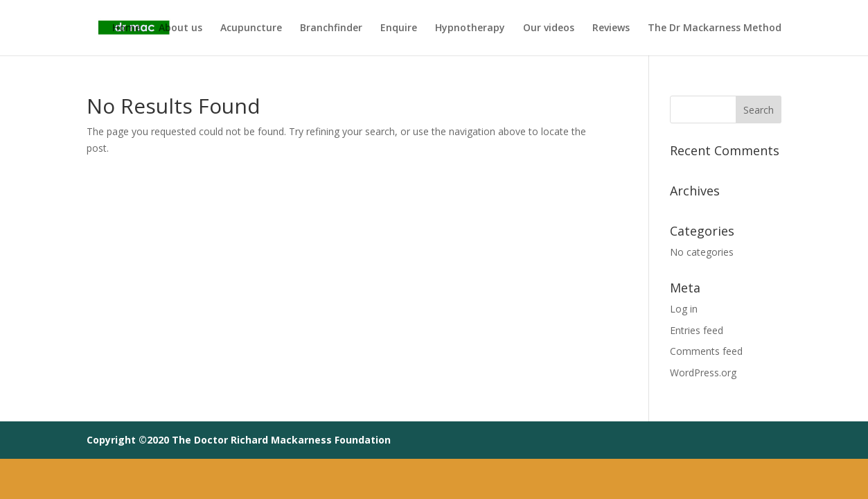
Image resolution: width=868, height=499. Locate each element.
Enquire (399, 28)
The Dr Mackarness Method (715, 28)
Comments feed (706, 351)
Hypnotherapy (470, 28)
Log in (684, 309)
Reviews (611, 28)
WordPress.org (703, 373)
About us (180, 28)
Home (126, 28)
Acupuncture (251, 28)
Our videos (549, 28)
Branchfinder (331, 28)
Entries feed (697, 330)
